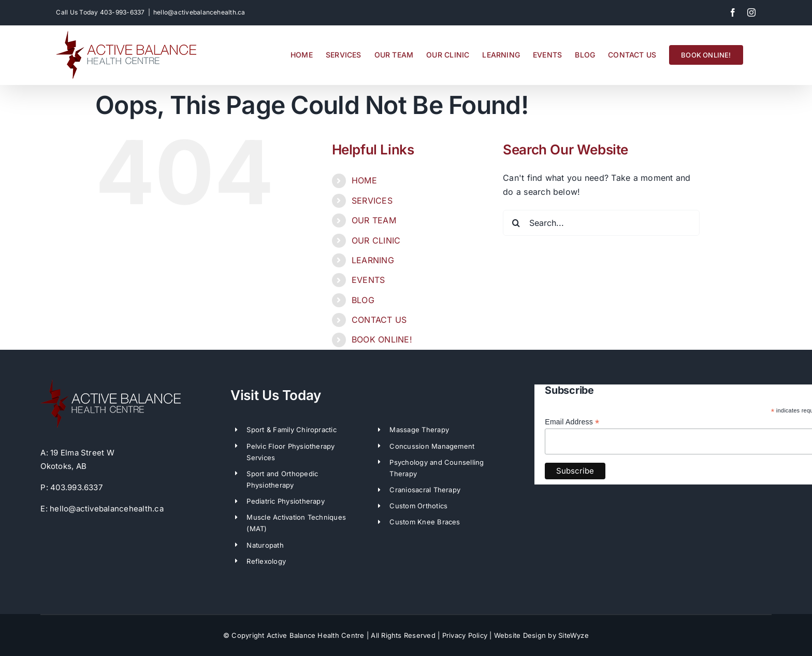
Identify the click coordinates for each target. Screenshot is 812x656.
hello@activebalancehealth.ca (199, 12)
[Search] (516, 223)
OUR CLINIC (376, 240)
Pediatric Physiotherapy (286, 501)
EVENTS (368, 280)
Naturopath (265, 545)
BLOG (363, 300)
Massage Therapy (419, 430)
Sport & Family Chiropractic (291, 430)
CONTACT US (379, 320)
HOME (364, 180)
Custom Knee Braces (425, 522)
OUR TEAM (374, 220)
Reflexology (266, 561)
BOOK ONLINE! (382, 339)
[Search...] (601, 223)
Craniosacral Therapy (425, 490)
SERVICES (372, 201)
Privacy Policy (465, 635)
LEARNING (373, 260)
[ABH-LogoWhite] (111, 383)
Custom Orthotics (418, 506)
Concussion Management (432, 446)
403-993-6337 (122, 12)
